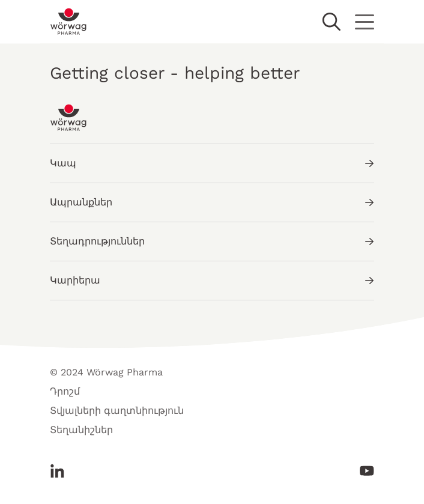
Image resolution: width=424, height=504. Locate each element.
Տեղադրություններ (212, 241)
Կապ (212, 163)
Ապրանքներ (212, 202)
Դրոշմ (65, 391)
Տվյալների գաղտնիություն (117, 411)
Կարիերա (212, 280)
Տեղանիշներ (81, 430)
